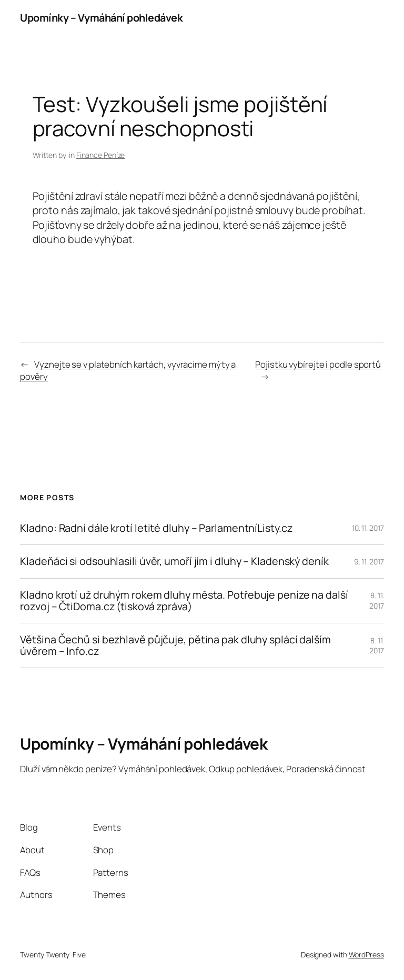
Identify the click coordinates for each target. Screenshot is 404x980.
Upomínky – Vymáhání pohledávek (101, 18)
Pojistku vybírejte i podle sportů (318, 364)
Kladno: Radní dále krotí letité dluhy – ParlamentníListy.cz (156, 528)
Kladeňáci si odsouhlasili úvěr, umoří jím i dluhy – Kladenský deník (174, 561)
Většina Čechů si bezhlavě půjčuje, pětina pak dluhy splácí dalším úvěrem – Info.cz (175, 645)
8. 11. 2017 (377, 600)
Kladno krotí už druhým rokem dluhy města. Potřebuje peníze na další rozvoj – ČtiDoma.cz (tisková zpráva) (184, 601)
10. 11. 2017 (368, 528)
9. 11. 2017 (369, 562)
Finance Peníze (101, 155)
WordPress (366, 954)
